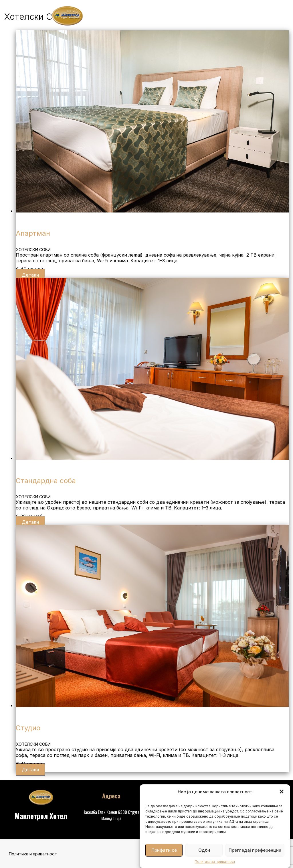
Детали (30, 275)
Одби (204, 850)
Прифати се (164, 850)
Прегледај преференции (255, 850)
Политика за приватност (215, 862)
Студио (28, 728)
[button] (282, 792)
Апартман (33, 233)
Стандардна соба (46, 481)
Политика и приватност (33, 854)
